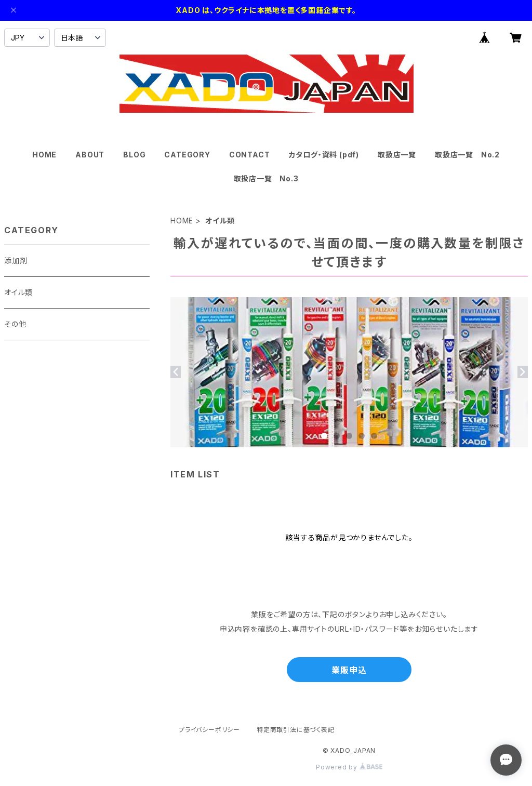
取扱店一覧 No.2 (467, 155)
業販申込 (349, 670)
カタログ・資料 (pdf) (324, 155)
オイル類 (18, 292)
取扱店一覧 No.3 (266, 178)
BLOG (134, 155)
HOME (44, 155)
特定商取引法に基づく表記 (296, 730)
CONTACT (250, 155)
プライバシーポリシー (209, 730)
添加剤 (16, 261)
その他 (15, 324)
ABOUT (90, 155)
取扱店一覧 (397, 155)
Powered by (349, 767)
